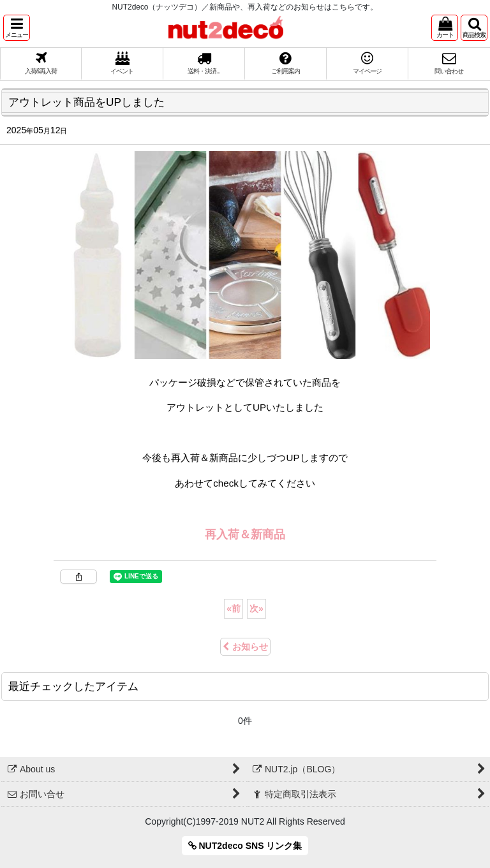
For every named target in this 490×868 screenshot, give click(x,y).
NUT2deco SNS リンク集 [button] (245, 846)
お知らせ (245, 647)
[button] (17, 28)
